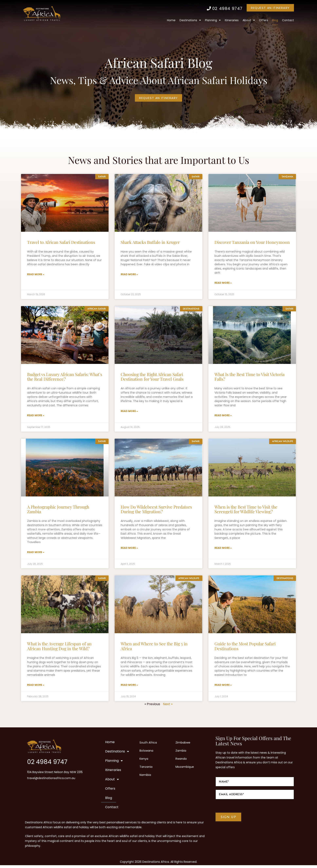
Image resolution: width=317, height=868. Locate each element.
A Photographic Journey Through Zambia (58, 510)
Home (171, 20)
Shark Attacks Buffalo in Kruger (150, 242)
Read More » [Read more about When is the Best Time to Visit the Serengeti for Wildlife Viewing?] (223, 550)
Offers (264, 20)
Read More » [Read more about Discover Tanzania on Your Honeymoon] (223, 283)
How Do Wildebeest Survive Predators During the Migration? (156, 510)
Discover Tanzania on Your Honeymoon (252, 242)
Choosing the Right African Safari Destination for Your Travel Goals (152, 377)
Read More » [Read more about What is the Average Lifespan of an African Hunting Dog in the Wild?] (36, 687)
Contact (288, 20)
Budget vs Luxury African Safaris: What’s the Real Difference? (65, 377)
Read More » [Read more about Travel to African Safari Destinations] (36, 275)
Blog (275, 20)
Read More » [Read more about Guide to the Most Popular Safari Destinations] (223, 687)
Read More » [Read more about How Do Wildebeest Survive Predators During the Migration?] (129, 550)
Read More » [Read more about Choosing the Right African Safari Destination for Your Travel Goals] (129, 412)
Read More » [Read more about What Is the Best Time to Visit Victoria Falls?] (223, 416)
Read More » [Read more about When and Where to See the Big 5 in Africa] (129, 687)
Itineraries (232, 20)
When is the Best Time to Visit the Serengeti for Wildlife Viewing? (246, 510)
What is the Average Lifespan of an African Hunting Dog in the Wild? (59, 648)
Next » (168, 707)
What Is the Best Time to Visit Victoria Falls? (249, 377)
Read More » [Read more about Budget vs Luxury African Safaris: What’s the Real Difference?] (36, 416)
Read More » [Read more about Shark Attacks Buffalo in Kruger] (129, 275)
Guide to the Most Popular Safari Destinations (245, 648)
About (249, 20)
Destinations (190, 20)
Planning (213, 20)
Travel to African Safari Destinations (61, 242)
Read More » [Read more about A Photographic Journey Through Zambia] (36, 554)
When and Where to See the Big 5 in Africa (154, 648)
